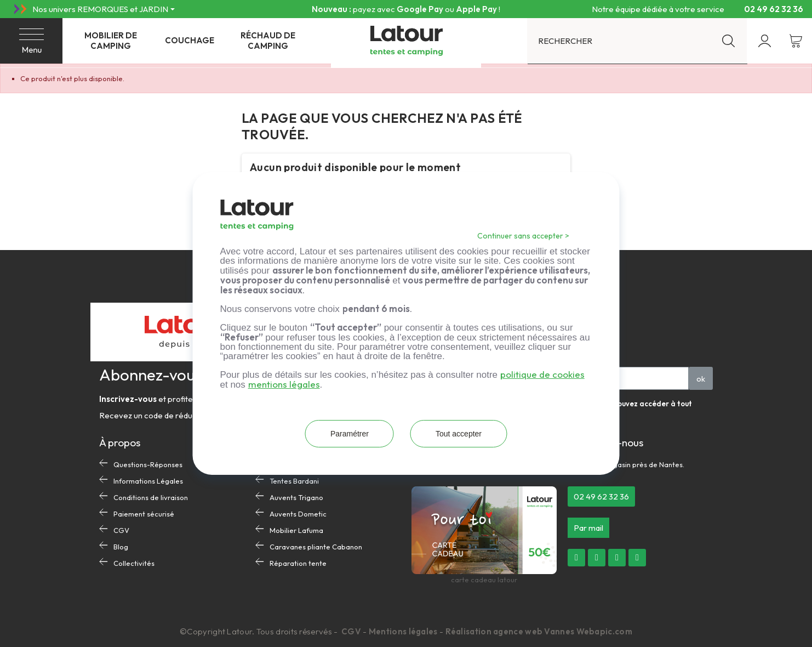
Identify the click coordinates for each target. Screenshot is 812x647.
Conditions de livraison (151, 497)
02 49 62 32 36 (769, 9)
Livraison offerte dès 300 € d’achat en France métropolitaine (406, 9)
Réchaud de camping (268, 41)
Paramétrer (350, 434)
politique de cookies (542, 374)
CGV (121, 530)
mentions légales (284, 384)
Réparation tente (298, 563)
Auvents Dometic (298, 514)
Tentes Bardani (294, 481)
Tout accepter (459, 434)
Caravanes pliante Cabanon (316, 547)
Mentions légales (403, 631)
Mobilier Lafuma (296, 530)
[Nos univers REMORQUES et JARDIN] (104, 9)
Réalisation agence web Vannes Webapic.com (539, 631)
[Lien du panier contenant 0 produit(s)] (796, 41)
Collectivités (134, 563)
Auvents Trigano (296, 497)
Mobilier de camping (111, 41)
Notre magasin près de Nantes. (633, 464)
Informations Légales (148, 481)
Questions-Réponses (148, 464)
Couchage (190, 40)
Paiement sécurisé (144, 514)
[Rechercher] (637, 41)
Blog (121, 547)
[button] (601, 496)
